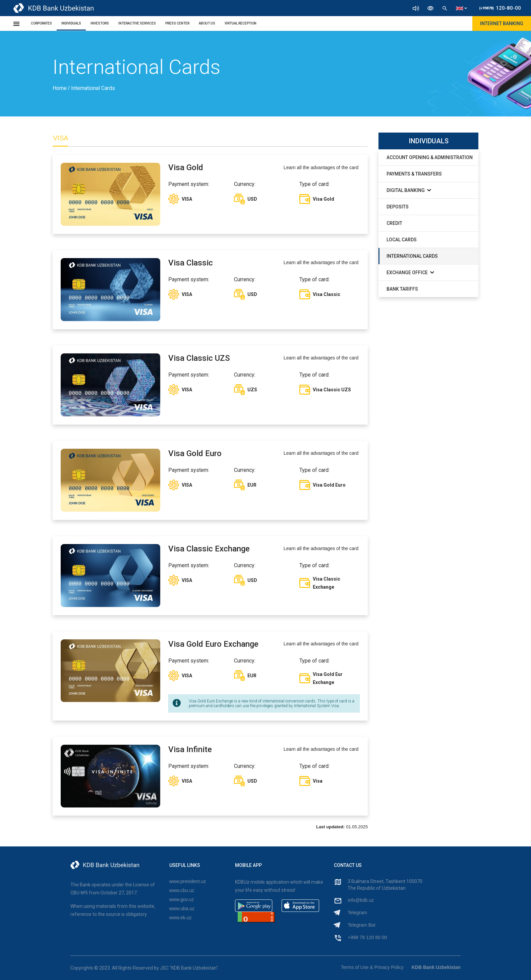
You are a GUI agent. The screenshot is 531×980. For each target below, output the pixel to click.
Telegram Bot (361, 925)
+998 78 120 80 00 (367, 937)
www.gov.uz (182, 899)
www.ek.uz (181, 918)
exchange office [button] (410, 272)
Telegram (357, 913)
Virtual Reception (241, 23)
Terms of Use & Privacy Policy (372, 967)
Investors (100, 23)
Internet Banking (502, 23)
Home (60, 88)
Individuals (71, 23)
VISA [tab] (61, 138)
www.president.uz (188, 881)
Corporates (41, 23)
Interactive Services (137, 23)
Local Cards (402, 240)
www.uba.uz (182, 909)
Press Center (177, 23)
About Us (207, 23)
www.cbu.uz (182, 890)
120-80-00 (500, 8)
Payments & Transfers (414, 174)
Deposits (398, 207)
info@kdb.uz (361, 900)
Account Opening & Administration (430, 157)
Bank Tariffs (402, 289)
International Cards (412, 256)
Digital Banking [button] (409, 190)
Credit (394, 223)
